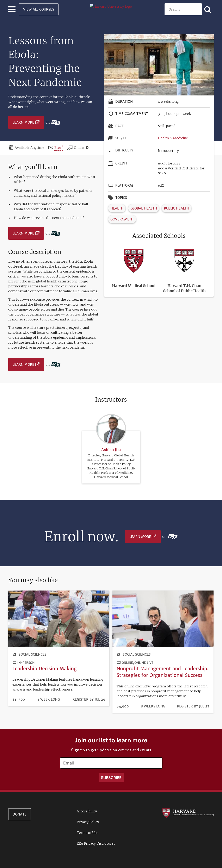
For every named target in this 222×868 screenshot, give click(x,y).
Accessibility (87, 811)
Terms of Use (87, 833)
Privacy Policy (88, 822)
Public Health (177, 208)
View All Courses (39, 9)
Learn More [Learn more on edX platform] (23, 122)
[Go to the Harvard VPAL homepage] (188, 813)
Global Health (144, 208)
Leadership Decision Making (45, 669)
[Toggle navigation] (12, 9)
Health (117, 208)
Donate (20, 814)
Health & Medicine (173, 138)
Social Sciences (33, 654)
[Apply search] (208, 9)
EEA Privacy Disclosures (96, 843)
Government (122, 219)
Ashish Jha (111, 440)
